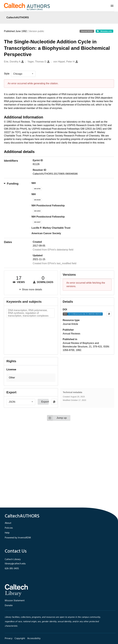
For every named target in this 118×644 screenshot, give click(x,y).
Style (7, 74)
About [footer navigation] (8, 523)
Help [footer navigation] (7, 533)
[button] (31, 378)
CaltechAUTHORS (18, 17)
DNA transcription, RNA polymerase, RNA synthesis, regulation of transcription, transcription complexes (28, 313)
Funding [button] (11, 184)
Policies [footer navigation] (9, 528)
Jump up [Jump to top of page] (57, 418)
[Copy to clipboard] (109, 314)
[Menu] (112, 6)
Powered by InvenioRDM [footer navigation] (18, 538)
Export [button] (45, 402)
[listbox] (23, 74)
